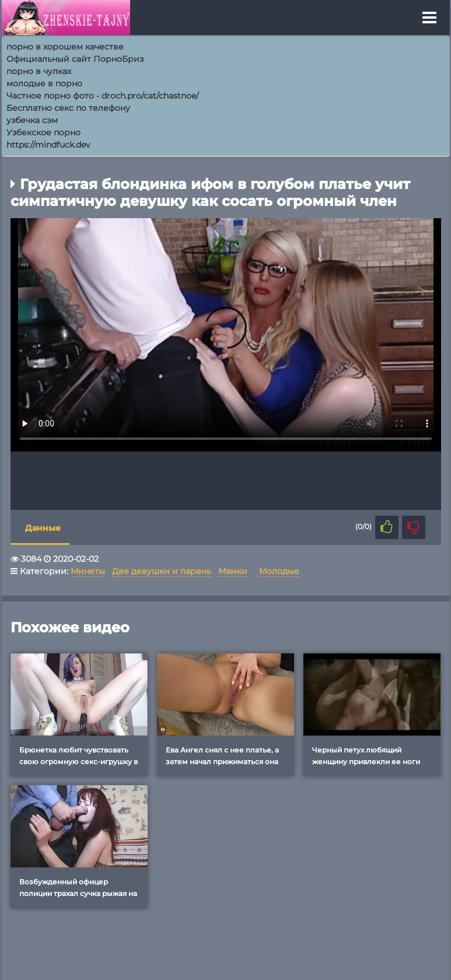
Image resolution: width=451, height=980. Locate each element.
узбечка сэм (32, 120)
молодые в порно (44, 83)
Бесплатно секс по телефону (68, 108)
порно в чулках (39, 71)
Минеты (88, 571)
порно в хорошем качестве (65, 47)
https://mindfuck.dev (48, 145)
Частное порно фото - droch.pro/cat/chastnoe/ (103, 96)
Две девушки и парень (162, 571)
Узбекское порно (43, 132)
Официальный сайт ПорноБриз (75, 59)
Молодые (279, 571)
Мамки (233, 571)
